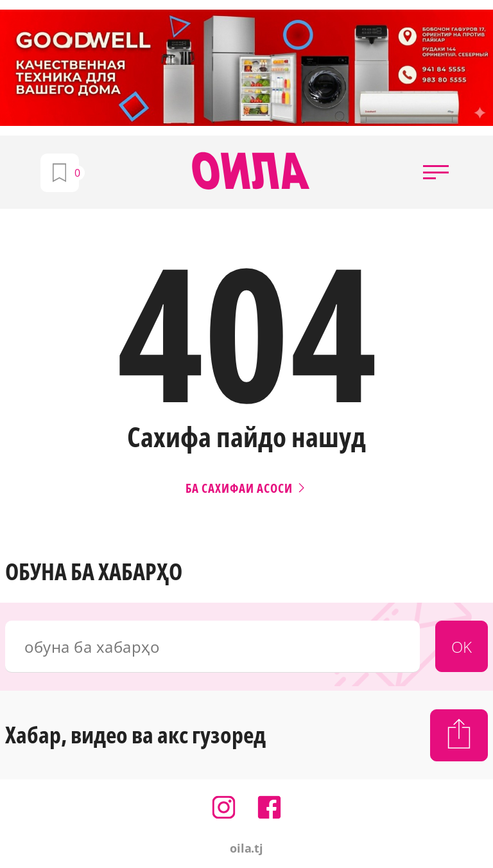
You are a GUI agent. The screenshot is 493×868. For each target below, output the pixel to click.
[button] (436, 172)
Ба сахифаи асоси (246, 488)
